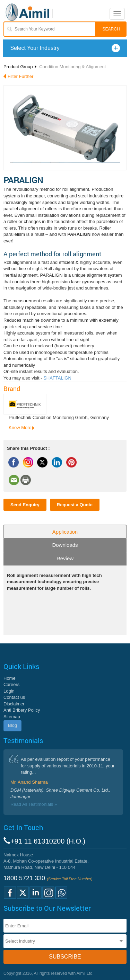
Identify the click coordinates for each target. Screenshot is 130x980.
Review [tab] (65, 558)
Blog (12, 725)
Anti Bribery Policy (22, 710)
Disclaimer (14, 704)
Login (9, 691)
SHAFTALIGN (57, 378)
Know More (20, 427)
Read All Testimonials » (34, 804)
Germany (100, 417)
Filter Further (20, 76)
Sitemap (12, 717)
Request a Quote (75, 505)
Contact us (14, 697)
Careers (11, 684)
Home (10, 678)
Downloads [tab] (65, 545)
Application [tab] (65, 532)
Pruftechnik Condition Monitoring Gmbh (48, 417)
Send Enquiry (25, 505)
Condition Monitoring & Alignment (72, 67)
